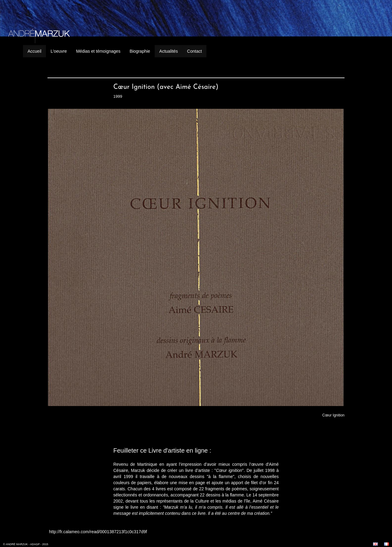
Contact (194, 51)
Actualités (169, 51)
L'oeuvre (59, 51)
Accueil (34, 51)
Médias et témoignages (98, 51)
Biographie (140, 51)
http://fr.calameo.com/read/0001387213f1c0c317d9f (98, 532)
